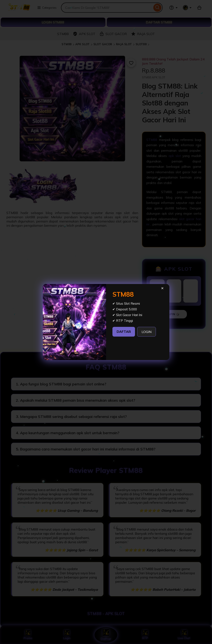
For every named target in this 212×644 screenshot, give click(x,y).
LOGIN (147, 332)
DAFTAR (124, 332)
